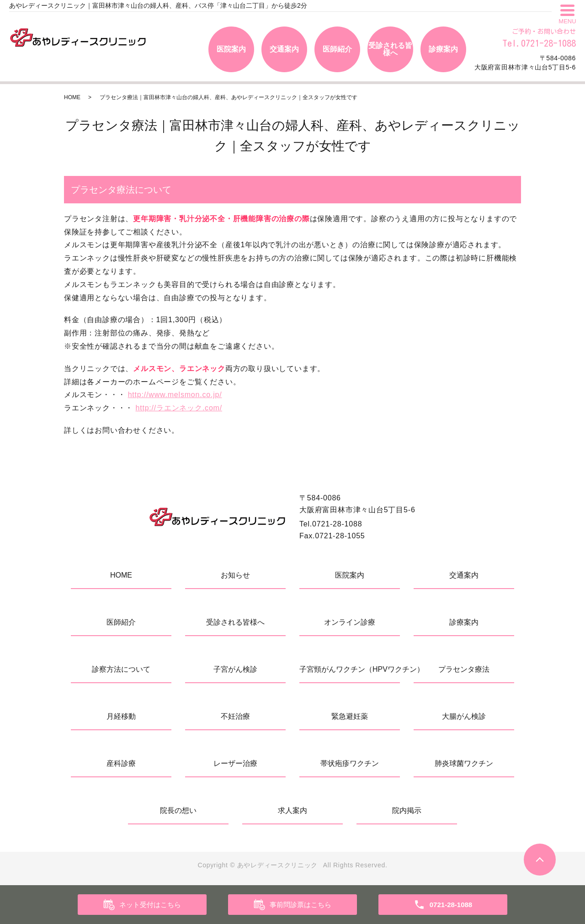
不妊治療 (235, 716)
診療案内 (443, 49)
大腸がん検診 (464, 716)
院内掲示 (407, 810)
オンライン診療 (350, 622)
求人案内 (292, 810)
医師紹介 (337, 49)
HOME (72, 97)
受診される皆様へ (390, 49)
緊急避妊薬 (350, 716)
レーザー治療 (235, 763)
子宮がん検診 (235, 669)
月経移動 (121, 716)
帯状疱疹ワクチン (350, 763)
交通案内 (284, 49)
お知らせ (235, 575)
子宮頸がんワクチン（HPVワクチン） (350, 669)
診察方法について (121, 669)
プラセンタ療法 (464, 669)
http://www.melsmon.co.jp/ (175, 395)
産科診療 (121, 763)
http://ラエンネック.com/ (179, 408)
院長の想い (178, 810)
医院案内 (231, 49)
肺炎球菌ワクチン (464, 763)
